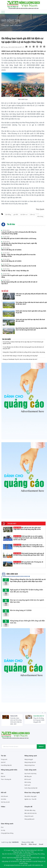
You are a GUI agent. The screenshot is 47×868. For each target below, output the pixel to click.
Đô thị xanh (28, 779)
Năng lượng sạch (10, 574)
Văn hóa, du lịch (5, 802)
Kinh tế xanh (4, 796)
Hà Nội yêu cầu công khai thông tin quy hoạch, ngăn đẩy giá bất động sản (19, 244)
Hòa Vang (40, 216)
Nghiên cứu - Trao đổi (30, 799)
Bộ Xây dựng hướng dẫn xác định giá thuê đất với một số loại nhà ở (19, 283)
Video (3, 807)
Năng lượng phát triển (9, 770)
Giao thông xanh (7, 824)
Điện (2, 773)
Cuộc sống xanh (16, 25)
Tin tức (3, 756)
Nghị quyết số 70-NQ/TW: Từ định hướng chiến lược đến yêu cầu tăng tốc (27, 591)
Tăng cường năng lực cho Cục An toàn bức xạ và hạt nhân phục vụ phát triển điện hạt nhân (28, 580)
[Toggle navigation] (3, 12)
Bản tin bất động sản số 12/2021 (11, 250)
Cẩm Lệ (32, 214)
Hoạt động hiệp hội (6, 765)
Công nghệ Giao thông (7, 833)
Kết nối (4, 792)
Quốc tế (3, 762)
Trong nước (14, 716)
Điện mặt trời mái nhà (30, 813)
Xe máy (3, 830)
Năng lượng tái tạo (30, 765)
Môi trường (28, 782)
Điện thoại (33, 844)
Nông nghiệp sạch (29, 819)
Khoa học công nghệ (32, 792)
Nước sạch (27, 785)
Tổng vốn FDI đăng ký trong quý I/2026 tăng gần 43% (39, 720)
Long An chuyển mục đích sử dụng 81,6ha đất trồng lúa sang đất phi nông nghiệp (19, 233)
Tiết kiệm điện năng (30, 810)
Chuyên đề (28, 807)
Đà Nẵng (8, 214)
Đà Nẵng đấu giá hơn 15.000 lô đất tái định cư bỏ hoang (19, 238)
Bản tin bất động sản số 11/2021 (11, 261)
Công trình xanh (29, 816)
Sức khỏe (3, 799)
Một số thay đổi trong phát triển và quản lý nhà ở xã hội (19, 266)
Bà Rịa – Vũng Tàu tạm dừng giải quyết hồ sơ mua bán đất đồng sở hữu (19, 255)
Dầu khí (3, 776)
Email (41, 844)
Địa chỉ (24, 844)
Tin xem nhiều (6, 339)
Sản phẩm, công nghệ (30, 796)
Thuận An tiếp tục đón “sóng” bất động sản (15, 271)
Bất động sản (28, 776)
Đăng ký (41, 746)
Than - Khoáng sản (6, 779)
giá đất (16, 214)
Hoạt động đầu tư (39, 716)
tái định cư (24, 214)
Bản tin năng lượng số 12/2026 (21, 610)
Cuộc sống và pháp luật (31, 788)
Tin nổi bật (5, 291)
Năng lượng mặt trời (30, 762)
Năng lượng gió (29, 759)
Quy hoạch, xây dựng (30, 773)
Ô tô (2, 827)
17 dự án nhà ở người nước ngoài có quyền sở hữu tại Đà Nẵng (19, 276)
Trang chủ (5, 25)
